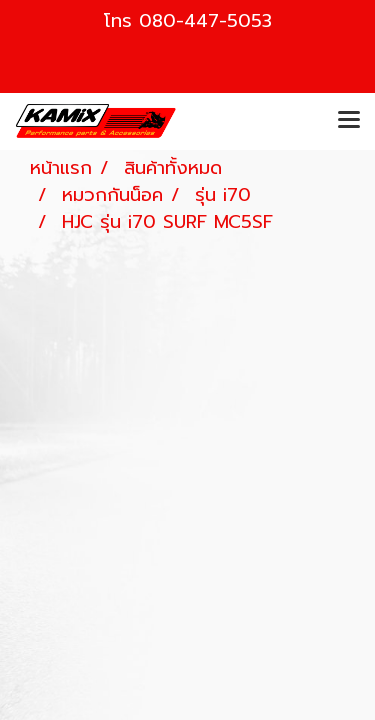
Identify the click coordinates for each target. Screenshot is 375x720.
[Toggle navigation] (349, 121)
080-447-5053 (205, 21)
